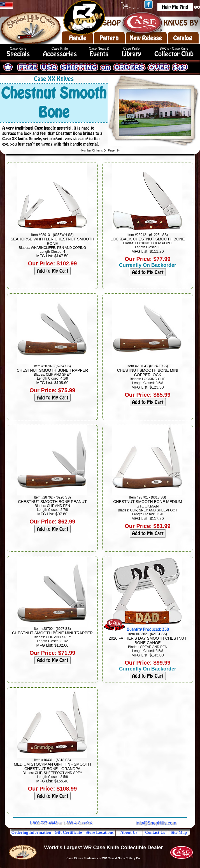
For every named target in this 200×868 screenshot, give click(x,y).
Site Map (179, 832)
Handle (78, 38)
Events (99, 54)
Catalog (182, 38)
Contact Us (155, 832)
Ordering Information (31, 832)
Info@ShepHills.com (156, 823)
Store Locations (99, 832)
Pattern (109, 38)
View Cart (131, 8)
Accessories (60, 54)
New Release (146, 38)
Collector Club (174, 54)
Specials (18, 54)
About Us (129, 832)
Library (131, 54)
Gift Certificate (68, 832)
